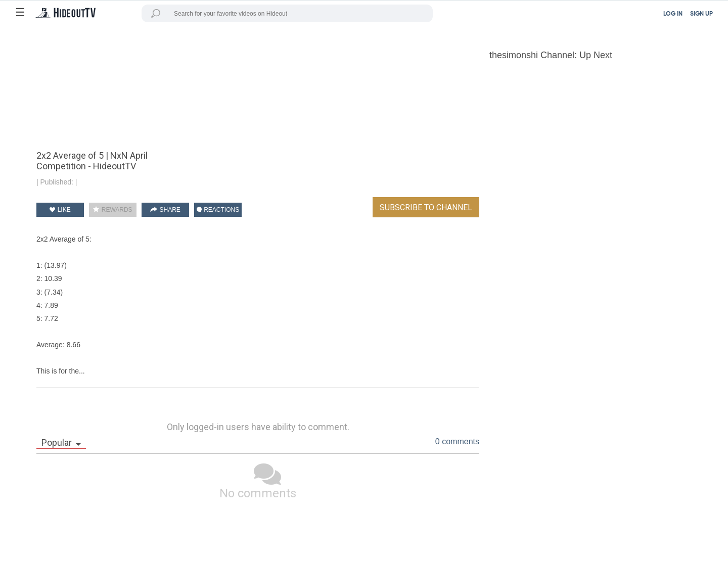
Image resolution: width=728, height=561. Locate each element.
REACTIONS (218, 210)
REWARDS (112, 210)
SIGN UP (701, 14)
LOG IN (673, 14)
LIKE (60, 210)
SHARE (165, 210)
